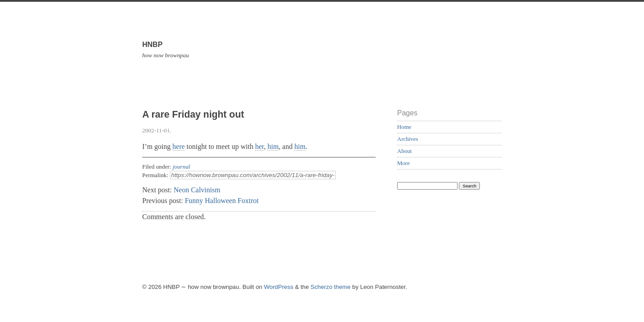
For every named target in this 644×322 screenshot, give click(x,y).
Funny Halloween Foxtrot (222, 201)
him (273, 146)
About (405, 151)
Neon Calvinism (197, 190)
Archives (408, 139)
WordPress (279, 287)
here (179, 146)
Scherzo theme (330, 287)
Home (404, 127)
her (259, 146)
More (403, 163)
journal (181, 167)
